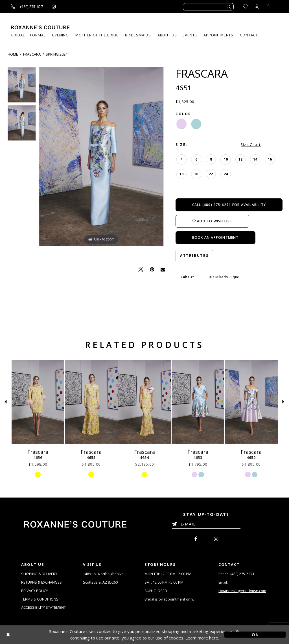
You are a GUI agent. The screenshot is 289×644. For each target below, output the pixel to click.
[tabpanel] (22, 86)
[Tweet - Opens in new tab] (141, 269)
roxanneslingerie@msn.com (242, 591)
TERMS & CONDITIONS (40, 599)
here (214, 638)
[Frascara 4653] (198, 402)
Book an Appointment (215, 237)
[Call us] (28, 7)
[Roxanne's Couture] (40, 27)
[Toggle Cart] (268, 7)
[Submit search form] (229, 7)
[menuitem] (190, 35)
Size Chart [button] (251, 145)
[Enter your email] (206, 525)
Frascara (32, 54)
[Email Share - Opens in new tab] (163, 269)
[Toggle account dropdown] (257, 7)
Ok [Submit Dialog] (255, 635)
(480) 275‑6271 (242, 574)
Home (13, 54)
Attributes (194, 256)
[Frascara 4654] (145, 402)
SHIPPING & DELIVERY (39, 574)
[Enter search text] (208, 7)
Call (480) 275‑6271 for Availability (229, 205)
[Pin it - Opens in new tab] (152, 269)
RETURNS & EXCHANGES (42, 582)
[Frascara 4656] (38, 402)
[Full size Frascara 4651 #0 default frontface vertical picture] (101, 157)
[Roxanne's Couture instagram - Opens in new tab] (54, 7)
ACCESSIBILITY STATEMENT (43, 608)
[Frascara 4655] (91, 402)
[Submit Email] (176, 523)
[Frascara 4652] (251, 402)
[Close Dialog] (34, 635)
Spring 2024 (57, 54)
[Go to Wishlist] (245, 7)
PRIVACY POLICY (35, 591)
